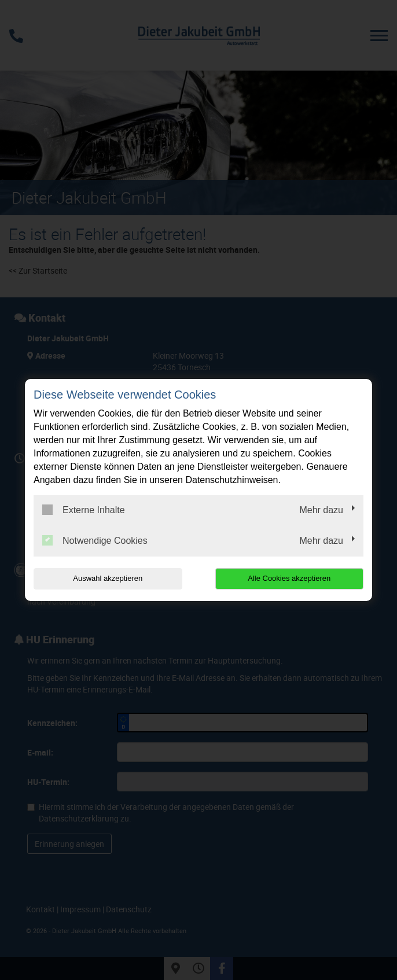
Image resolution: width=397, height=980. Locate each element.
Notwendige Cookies (95, 540)
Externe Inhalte (84, 510)
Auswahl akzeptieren (108, 578)
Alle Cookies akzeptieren (289, 578)
